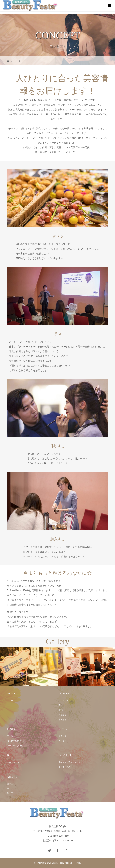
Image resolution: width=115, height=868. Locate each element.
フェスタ (11, 736)
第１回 (10, 793)
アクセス (63, 741)
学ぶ (61, 710)
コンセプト (64, 700)
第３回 (10, 784)
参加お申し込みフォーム (69, 762)
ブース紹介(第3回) (15, 746)
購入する (63, 719)
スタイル (63, 736)
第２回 (10, 789)
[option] (29, 666)
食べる (62, 705)
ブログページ (13, 762)
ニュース (11, 700)
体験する (63, 715)
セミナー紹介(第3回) (16, 741)
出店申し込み (65, 767)
